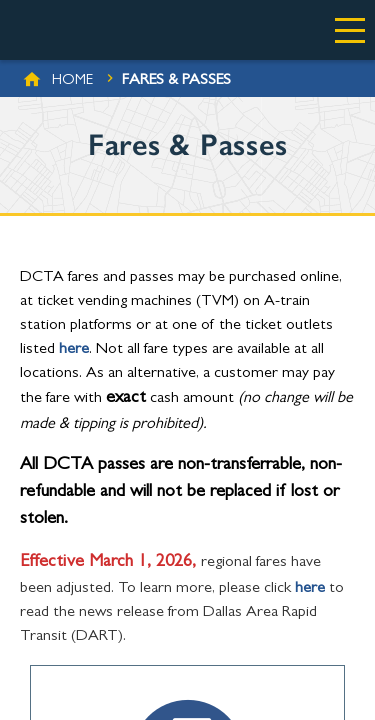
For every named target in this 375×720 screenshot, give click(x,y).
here (74, 350)
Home (72, 81)
